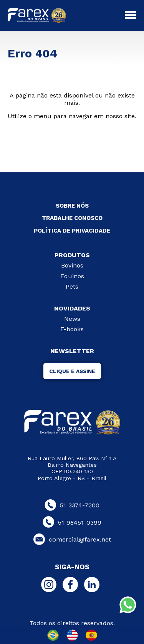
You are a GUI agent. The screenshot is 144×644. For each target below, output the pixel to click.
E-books (72, 329)
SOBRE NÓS (72, 206)
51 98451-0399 (72, 523)
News (72, 319)
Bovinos (72, 265)
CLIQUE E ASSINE (72, 371)
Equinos (72, 276)
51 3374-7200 (72, 505)
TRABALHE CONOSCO (72, 218)
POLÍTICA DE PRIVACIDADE (72, 231)
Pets (72, 286)
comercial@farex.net (72, 539)
